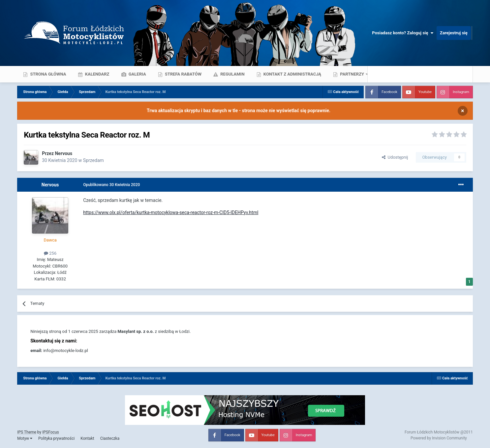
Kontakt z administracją (292, 74)
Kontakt (87, 438)
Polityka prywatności (56, 438)
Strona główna (47, 74)
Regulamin (232, 74)
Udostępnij (395, 157)
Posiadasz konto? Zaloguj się (403, 33)
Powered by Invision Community (439, 438)
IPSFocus (50, 432)
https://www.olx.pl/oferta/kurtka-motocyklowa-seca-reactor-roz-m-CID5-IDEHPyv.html (171, 212)
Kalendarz (96, 74)
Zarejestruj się (454, 33)
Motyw (25, 438)
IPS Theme (27, 432)
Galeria (137, 74)
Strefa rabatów (183, 74)
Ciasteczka (110, 438)
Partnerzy (352, 74)
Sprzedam (93, 160)
